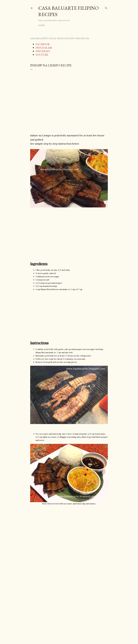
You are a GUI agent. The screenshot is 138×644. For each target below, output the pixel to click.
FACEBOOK (43, 44)
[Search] (106, 7)
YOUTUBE (42, 55)
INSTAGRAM (44, 48)
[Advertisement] (69, 102)
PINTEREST (43, 51)
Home (42, 25)
